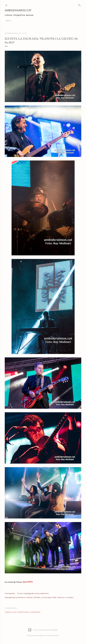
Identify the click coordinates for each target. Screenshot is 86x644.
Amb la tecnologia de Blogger (43, 630)
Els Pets (37, 597)
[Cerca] (79, 5)
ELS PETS (27, 582)
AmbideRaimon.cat (18, 10)
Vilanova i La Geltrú (65, 597)
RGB (54, 597)
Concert (29, 597)
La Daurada (46, 597)
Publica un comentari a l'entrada (23, 612)
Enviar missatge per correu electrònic (33, 593)
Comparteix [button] (10, 593)
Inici (9, 21)
